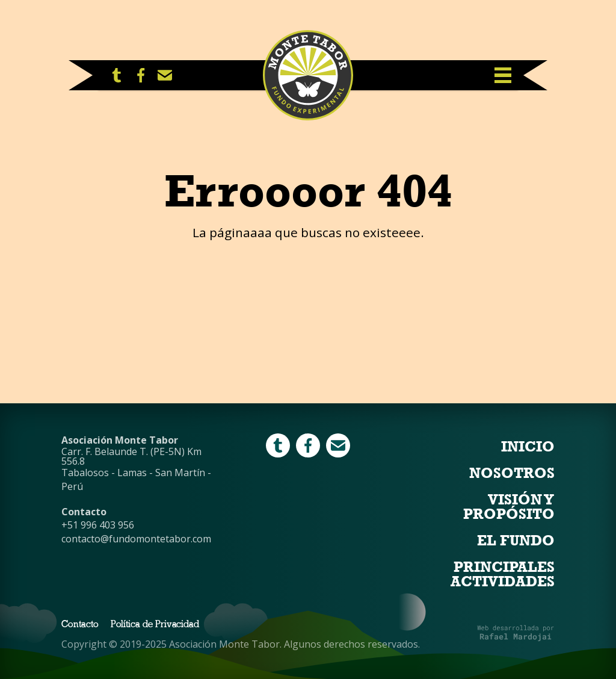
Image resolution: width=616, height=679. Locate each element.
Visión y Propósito (509, 507)
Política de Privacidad (155, 625)
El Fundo (516, 541)
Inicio (528, 447)
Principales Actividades (503, 574)
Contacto (80, 625)
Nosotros (512, 473)
